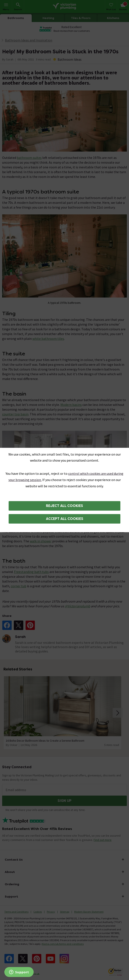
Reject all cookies (64, 506)
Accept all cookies (65, 519)
